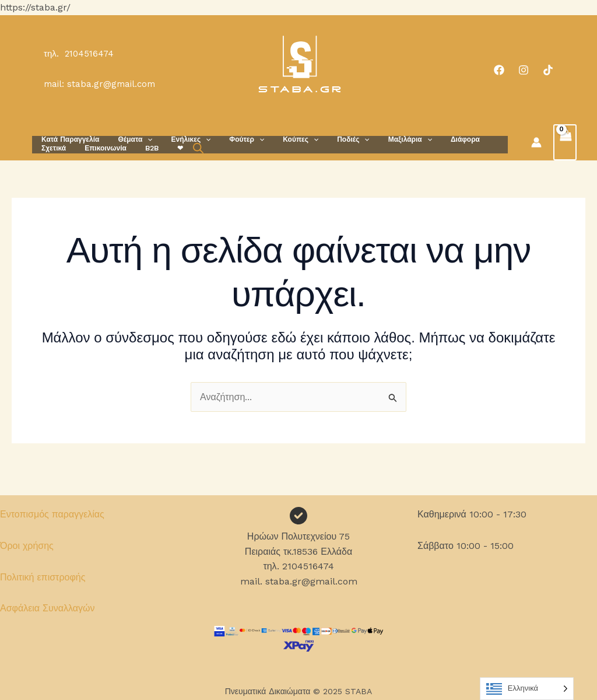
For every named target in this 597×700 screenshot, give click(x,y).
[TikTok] (548, 70)
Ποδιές (327, 139)
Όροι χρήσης (27, 546)
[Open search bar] (141, 148)
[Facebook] (499, 70)
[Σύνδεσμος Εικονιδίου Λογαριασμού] (536, 142)
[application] (140, 139)
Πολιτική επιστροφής (43, 577)
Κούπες (280, 139)
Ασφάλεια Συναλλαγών (48, 608)
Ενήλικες (180, 139)
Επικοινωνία (60, 148)
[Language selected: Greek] (527, 689)
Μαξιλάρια (380, 139)
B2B (102, 148)
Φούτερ (230, 139)
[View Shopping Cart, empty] (565, 142)
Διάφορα (430, 139)
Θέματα (128, 139)
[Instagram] (524, 70)
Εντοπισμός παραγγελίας (52, 514)
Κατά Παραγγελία (68, 139)
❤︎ (125, 148)
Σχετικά (471, 139)
